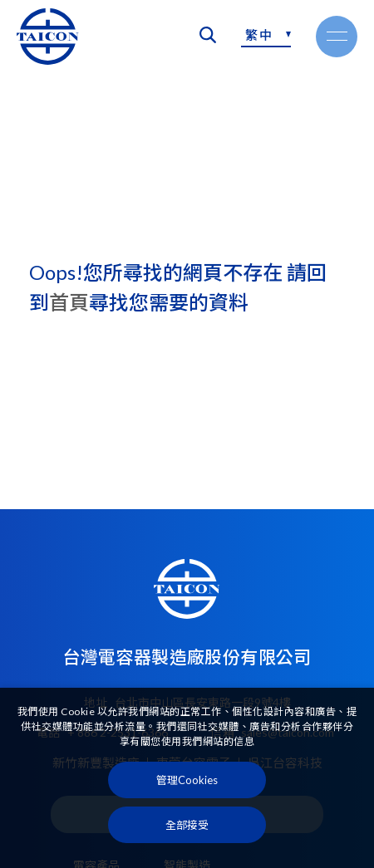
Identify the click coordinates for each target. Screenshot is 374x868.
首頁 (69, 302)
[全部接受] (187, 825)
